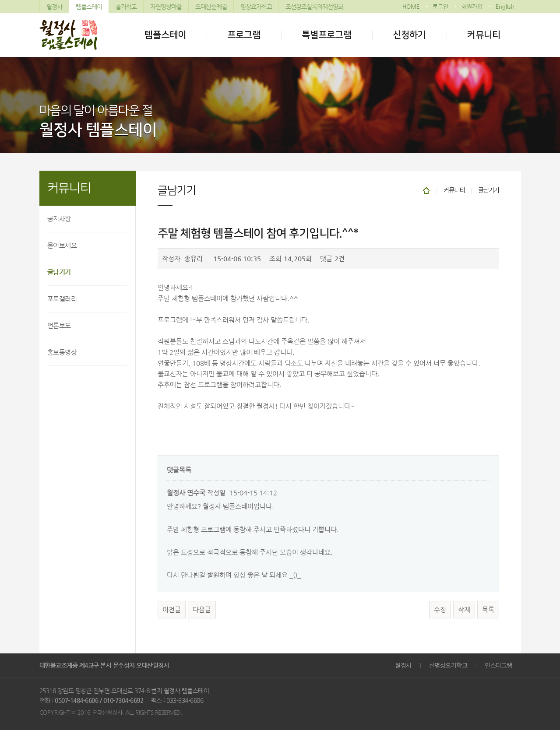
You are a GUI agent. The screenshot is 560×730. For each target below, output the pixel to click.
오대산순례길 (211, 7)
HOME (411, 6)
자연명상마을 (166, 7)
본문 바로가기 (0, 0)
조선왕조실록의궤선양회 (314, 7)
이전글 (172, 610)
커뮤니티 (484, 35)
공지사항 (59, 219)
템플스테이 (89, 7)
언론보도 (59, 325)
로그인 (440, 6)
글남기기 (59, 272)
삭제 (464, 610)
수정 (440, 610)
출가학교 (126, 7)
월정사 (54, 7)
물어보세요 (62, 245)
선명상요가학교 (448, 665)
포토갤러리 (62, 299)
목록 (488, 610)
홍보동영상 (62, 352)
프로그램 (244, 35)
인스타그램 (498, 665)
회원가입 (472, 6)
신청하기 (409, 35)
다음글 (202, 610)
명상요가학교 (256, 7)
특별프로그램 (327, 35)
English (505, 6)
